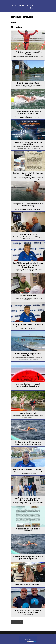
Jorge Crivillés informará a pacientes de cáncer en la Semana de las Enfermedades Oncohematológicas (28, 265)
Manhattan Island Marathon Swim (28, 83)
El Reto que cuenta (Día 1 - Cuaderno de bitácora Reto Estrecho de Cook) (28, 611)
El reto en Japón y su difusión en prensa (28, 442)
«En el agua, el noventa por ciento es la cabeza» (28, 324)
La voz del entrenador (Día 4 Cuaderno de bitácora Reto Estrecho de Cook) (28, 113)
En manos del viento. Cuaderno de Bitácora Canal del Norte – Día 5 (28, 354)
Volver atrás (17, 622)
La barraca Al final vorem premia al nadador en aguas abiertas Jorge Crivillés (28, 557)
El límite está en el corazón (28, 234)
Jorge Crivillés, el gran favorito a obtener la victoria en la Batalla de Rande (28, 499)
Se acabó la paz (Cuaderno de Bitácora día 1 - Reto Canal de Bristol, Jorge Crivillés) (28, 385)
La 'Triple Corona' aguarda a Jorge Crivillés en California (28, 53)
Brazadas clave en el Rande (28, 413)
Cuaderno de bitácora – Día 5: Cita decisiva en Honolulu (28, 174)
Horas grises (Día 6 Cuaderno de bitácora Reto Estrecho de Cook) (28, 205)
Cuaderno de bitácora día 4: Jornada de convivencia (28, 530)
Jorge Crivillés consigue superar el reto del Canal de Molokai (28, 143)
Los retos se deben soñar (28, 296)
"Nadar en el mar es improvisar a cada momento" (28, 469)
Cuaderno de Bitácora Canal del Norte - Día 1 (28, 584)
